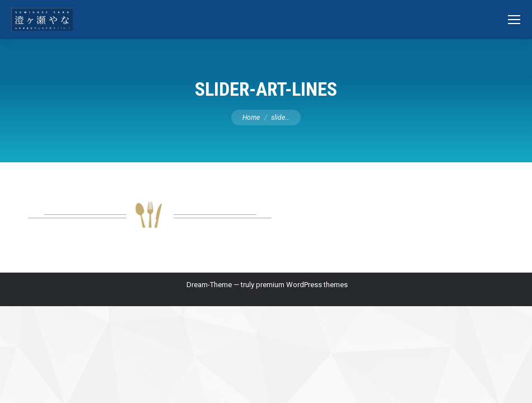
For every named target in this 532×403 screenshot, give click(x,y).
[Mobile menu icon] (514, 20)
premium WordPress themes (302, 285)
